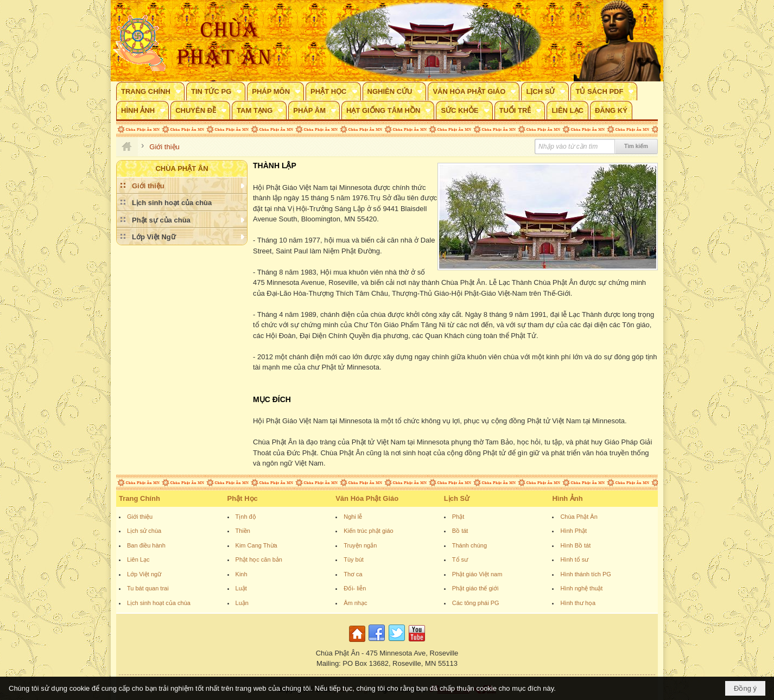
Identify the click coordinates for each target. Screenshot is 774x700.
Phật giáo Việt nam (477, 574)
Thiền (243, 531)
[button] (150, 91)
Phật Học (243, 498)
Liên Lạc (138, 559)
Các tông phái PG (476, 603)
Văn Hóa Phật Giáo (367, 498)
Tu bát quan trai (148, 588)
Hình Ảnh (567, 498)
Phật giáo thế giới (475, 588)
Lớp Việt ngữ (144, 574)
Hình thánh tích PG (586, 574)
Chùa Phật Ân (579, 517)
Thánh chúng (470, 545)
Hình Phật (573, 531)
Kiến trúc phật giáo (369, 531)
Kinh (242, 574)
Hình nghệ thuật (581, 588)
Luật (241, 588)
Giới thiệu (140, 517)
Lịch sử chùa (144, 531)
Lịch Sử (457, 498)
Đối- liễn (355, 588)
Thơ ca (353, 574)
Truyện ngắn (360, 545)
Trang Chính (139, 498)
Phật (458, 517)
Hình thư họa (578, 603)
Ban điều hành (146, 545)
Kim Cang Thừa (256, 545)
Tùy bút (354, 559)
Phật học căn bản (259, 559)
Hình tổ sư (574, 559)
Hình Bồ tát (575, 545)
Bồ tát (460, 531)
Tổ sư (460, 559)
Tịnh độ (246, 517)
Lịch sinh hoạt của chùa (159, 603)
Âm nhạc (355, 603)
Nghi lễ (353, 517)
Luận (242, 603)
